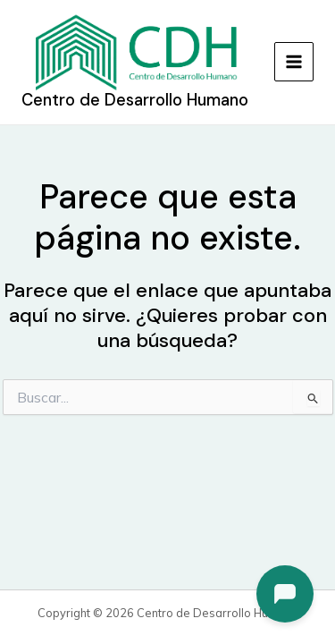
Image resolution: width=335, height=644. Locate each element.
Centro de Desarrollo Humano (135, 100)
